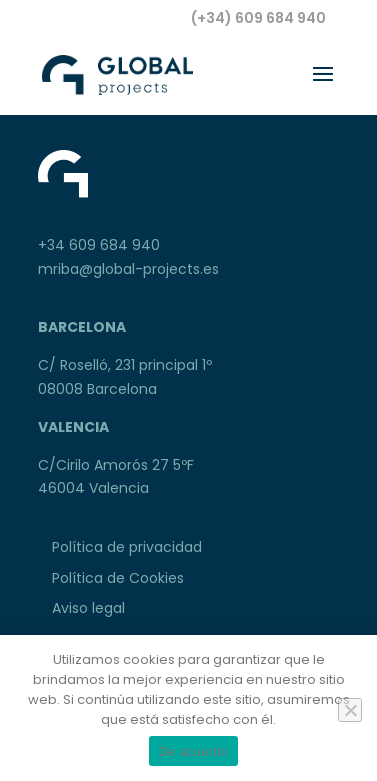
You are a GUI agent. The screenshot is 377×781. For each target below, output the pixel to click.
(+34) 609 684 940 (258, 18)
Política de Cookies (118, 578)
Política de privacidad (127, 547)
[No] (350, 710)
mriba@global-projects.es (128, 269)
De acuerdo (194, 751)
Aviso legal (88, 608)
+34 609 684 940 (99, 245)
